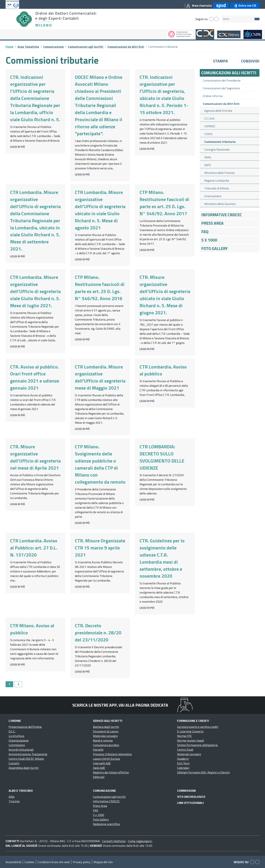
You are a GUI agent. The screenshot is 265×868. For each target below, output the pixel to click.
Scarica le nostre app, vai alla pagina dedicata (120, 705)
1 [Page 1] (9, 684)
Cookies (29, 862)
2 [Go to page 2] (18, 684)
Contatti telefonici (114, 841)
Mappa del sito (103, 862)
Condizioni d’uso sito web (54, 862)
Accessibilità (13, 862)
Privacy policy (82, 862)
